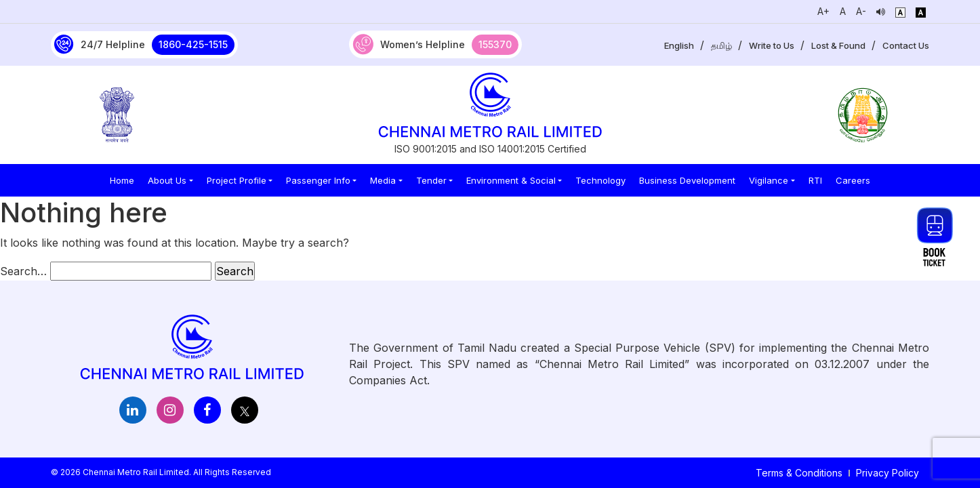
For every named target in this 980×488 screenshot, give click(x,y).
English (679, 45)
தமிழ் (721, 45)
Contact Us (906, 45)
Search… (23, 271)
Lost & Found (838, 45)
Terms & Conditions (799, 473)
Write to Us (772, 45)
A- (861, 11)
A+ (823, 11)
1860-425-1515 (193, 44)
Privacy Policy (887, 473)
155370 (495, 44)
